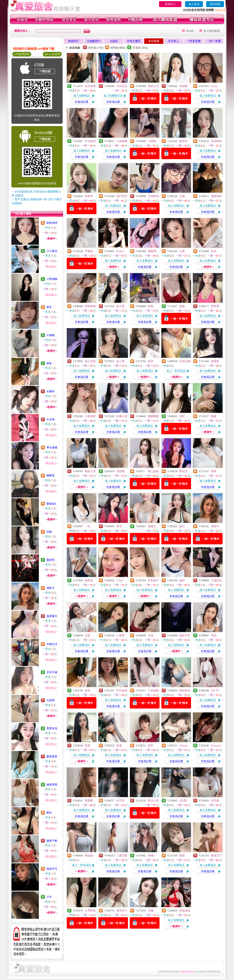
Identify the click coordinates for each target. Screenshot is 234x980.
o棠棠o (183, 801)
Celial (120, 580)
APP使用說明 (22, 54)
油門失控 (122, 196)
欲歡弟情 (52, 223)
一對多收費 (194, 41)
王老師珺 (153, 196)
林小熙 (120, 306)
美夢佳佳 (52, 728)
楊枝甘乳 (185, 635)
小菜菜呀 (90, 416)
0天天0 (215, 690)
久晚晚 (51, 335)
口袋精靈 (122, 141)
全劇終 (51, 391)
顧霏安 (183, 141)
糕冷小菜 (153, 801)
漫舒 (182, 580)
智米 (182, 416)
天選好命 (216, 580)
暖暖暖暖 (153, 416)
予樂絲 (89, 251)
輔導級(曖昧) (118, 48)
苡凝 (182, 196)
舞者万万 (216, 856)
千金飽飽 (153, 690)
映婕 (182, 306)
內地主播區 (134, 41)
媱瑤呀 (215, 361)
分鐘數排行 (94, 41)
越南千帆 (52, 841)
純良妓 (89, 580)
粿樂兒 (152, 526)
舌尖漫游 (90, 141)
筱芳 (151, 746)
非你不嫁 (52, 672)
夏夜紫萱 (52, 756)
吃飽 (151, 306)
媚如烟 (89, 856)
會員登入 (170, 4)
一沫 (88, 526)
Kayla (214, 86)
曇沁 (182, 526)
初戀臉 (183, 86)
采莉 (214, 251)
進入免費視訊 (82, 96)
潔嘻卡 (51, 588)
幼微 (49, 532)
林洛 (49, 363)
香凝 (119, 746)
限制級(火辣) (96, 48)
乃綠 (151, 635)
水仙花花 (122, 86)
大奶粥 (51, 700)
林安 (49, 307)
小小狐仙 (52, 251)
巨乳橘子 (153, 580)
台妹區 (114, 41)
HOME (190, 31)
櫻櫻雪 (51, 476)
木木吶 (51, 419)
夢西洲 (215, 306)
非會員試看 (82, 102)
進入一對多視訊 (176, 371)
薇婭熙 (51, 560)
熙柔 (88, 746)
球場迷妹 (185, 911)
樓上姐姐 (153, 471)
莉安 (214, 635)
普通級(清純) (140, 48)
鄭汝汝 (183, 471)
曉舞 (214, 416)
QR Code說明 (52, 54)
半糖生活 (52, 644)
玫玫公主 (153, 86)
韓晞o (151, 856)
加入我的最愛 (212, 31)
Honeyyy (216, 746)
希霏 (119, 526)
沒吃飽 (215, 801)
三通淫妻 (122, 856)
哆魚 (49, 813)
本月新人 (174, 41)
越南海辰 (216, 196)
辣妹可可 (52, 869)
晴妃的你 (185, 690)
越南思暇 (52, 785)
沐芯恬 (120, 801)
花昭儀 (120, 471)
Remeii (120, 251)
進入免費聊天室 (113, 96)
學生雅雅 (52, 448)
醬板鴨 (152, 251)
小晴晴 (152, 141)
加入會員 (194, 4)
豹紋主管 (90, 471)
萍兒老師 (122, 690)
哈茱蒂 (89, 196)
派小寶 (120, 361)
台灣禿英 (90, 911)
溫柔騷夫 (52, 616)
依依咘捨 (216, 141)
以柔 (182, 251)
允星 (88, 635)
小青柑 (120, 635)
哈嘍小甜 (122, 416)
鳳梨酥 (89, 801)
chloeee (184, 746)
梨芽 (151, 361)
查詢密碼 (215, 4)
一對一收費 (214, 41)
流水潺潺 (90, 86)
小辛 (49, 897)
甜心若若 (90, 361)
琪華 (214, 471)
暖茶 (182, 856)
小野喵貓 (52, 279)
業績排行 (74, 41)
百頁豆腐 (185, 361)
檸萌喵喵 (90, 306)
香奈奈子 (122, 911)
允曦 (151, 911)
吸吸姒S (51, 504)
